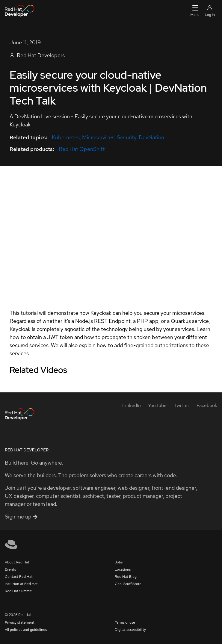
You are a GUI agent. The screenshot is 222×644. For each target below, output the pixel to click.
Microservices (98, 137)
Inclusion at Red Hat (21, 584)
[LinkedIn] (132, 405)
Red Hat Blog (126, 577)
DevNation (151, 137)
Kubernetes (66, 137)
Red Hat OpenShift (82, 149)
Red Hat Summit (18, 591)
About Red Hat (17, 562)
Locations (123, 569)
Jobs (119, 562)
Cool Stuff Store (128, 584)
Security (127, 137)
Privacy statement (20, 622)
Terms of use (125, 622)
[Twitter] (182, 405)
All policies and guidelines (26, 630)
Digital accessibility (130, 630)
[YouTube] (157, 405)
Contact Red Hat (19, 577)
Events (10, 569)
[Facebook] (207, 405)
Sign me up (21, 517)
